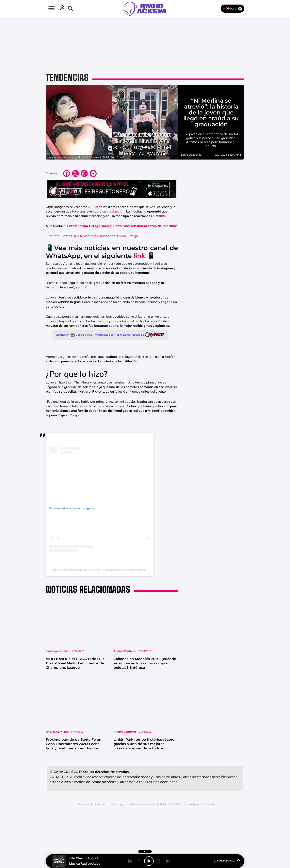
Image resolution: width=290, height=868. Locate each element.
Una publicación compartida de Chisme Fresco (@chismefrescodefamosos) (99, 570)
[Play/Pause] (149, 861)
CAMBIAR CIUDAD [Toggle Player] (226, 861)
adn (201, 822)
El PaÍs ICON (153, 834)
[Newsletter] (77, 9)
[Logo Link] (145, 8)
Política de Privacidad (142, 804)
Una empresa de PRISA (65, 825)
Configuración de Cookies (202, 804)
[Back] (130, 861)
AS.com (188, 822)
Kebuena (212, 828)
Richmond (97, 834)
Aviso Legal (117, 804)
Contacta (84, 804)
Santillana (137, 822)
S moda (170, 834)
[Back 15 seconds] (139, 861)
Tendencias (67, 77)
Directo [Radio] (232, 9)
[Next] (168, 861)
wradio (138, 828)
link (139, 256)
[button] (51, 8)
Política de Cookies (171, 804)
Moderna (117, 834)
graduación (115, 211)
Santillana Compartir (158, 822)
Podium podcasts (136, 834)
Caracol (215, 822)
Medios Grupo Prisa (65, 835)
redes (160, 216)
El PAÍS (100, 822)
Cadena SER (175, 822)
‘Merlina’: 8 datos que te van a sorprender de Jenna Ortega (92, 236)
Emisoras (100, 804)
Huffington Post (105, 828)
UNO (127, 828)
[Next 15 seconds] (158, 861)
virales (93, 207)
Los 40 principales (119, 822)
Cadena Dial (169, 828)
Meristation (206, 834)
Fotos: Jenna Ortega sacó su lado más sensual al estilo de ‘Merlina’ (122, 226)
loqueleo (187, 834)
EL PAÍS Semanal (183, 828)
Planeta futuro (198, 828)
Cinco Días (153, 828)
